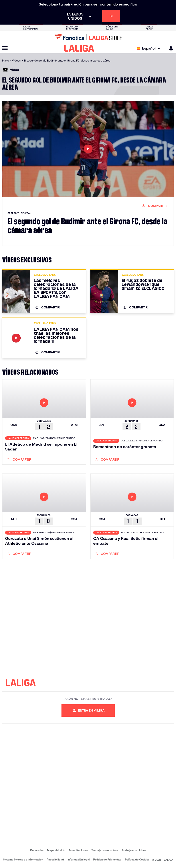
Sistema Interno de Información (23, 859)
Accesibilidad (55, 859)
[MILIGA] (170, 48)
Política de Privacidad (107, 859)
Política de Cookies (137, 859)
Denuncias (37, 850)
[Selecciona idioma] (149, 48)
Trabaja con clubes (134, 850)
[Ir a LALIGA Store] (88, 37)
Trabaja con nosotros (105, 850)
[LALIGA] (79, 48)
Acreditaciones (78, 850)
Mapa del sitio (56, 850)
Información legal (79, 859)
